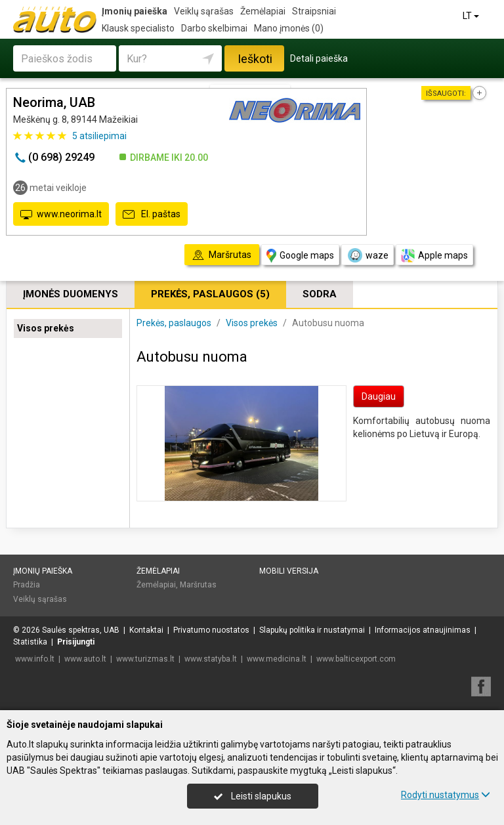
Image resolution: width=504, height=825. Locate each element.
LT (472, 16)
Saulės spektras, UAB (81, 630)
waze (367, 255)
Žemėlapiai (263, 11)
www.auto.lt (85, 659)
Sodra (320, 294)
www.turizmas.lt (145, 659)
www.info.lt (35, 659)
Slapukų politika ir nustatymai (312, 630)
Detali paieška (319, 58)
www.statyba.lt (211, 659)
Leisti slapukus (253, 796)
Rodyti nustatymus (446, 795)
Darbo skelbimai (214, 28)
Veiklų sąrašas (204, 11)
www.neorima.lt (61, 215)
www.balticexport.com (356, 659)
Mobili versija (289, 571)
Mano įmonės (289, 28)
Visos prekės (46, 328)
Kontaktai (146, 630)
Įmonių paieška (135, 11)
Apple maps (434, 256)
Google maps (300, 256)
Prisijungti (76, 642)
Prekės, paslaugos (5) (210, 294)
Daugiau (379, 396)
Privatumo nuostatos (211, 630)
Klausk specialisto (138, 28)
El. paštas (152, 215)
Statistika (30, 642)
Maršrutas (198, 585)
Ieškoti (255, 59)
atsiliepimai (99, 136)
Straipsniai (314, 11)
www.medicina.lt (277, 659)
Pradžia (27, 585)
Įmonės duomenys (71, 294)
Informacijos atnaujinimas (423, 630)
